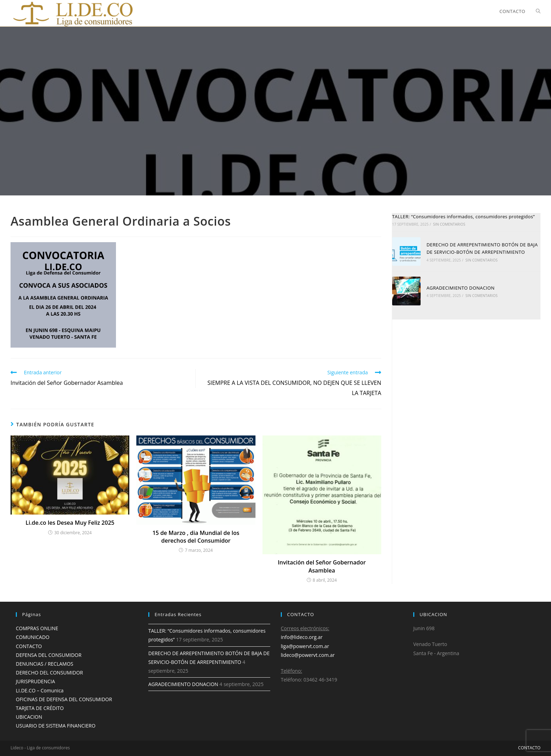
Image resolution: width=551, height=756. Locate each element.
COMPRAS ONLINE (37, 628)
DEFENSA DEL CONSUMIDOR (49, 655)
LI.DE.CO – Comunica (40, 690)
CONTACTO (29, 646)
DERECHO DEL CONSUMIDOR (49, 673)
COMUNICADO (33, 637)
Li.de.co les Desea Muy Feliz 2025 (70, 523)
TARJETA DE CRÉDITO (40, 708)
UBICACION (29, 717)
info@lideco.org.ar (302, 637)
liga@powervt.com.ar (305, 646)
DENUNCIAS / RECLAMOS (44, 664)
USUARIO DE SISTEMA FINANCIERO (56, 726)
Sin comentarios (449, 224)
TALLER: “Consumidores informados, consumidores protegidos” (464, 217)
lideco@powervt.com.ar (308, 655)
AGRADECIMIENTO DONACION (461, 288)
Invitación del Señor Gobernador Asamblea (322, 566)
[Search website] (538, 11)
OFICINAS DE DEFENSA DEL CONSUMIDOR (64, 699)
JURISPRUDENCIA (35, 681)
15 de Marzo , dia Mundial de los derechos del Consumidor (196, 537)
